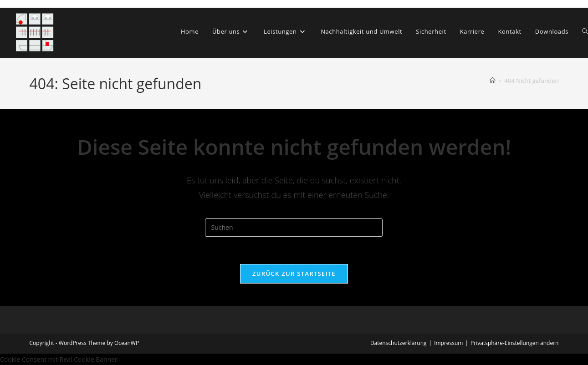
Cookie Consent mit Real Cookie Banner (59, 359)
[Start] (493, 81)
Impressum (448, 343)
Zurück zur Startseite (294, 274)
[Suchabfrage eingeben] (294, 228)
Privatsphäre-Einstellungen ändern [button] (514, 343)
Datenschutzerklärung (399, 343)
